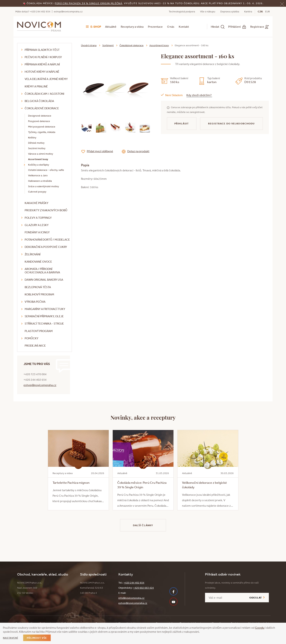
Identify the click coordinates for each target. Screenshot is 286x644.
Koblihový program (39, 294)
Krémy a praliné (36, 86)
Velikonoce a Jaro (38, 175)
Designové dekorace (40, 116)
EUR (267, 11)
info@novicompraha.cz (131, 598)
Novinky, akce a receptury (143, 417)
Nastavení (10, 638)
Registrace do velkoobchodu (231, 123)
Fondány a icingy (37, 232)
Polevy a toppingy (38, 218)
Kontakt (184, 27)
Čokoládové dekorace (42, 108)
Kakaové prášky (36, 203)
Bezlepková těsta (38, 287)
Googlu (260, 628)
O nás (171, 27)
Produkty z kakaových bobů (46, 210)
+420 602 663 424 (143, 588)
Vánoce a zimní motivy (41, 154)
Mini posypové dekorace (42, 127)
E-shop (96, 27)
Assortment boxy (38, 159)
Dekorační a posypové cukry (46, 247)
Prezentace (155, 27)
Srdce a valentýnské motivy (44, 186)
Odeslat (256, 598)
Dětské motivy (36, 143)
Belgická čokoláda (39, 101)
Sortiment (108, 45)
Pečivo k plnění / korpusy (43, 57)
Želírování (33, 254)
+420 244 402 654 (134, 583)
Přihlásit (182, 123)
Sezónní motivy (37, 148)
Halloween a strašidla (40, 181)
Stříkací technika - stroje (44, 323)
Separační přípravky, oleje (44, 316)
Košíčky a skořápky (39, 165)
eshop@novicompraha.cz (68, 11)
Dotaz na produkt (138, 151)
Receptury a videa (132, 27)
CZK (260, 11)
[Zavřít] (282, 4)
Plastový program (39, 331)
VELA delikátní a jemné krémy (46, 79)
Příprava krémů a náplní (42, 64)
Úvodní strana (89, 45)
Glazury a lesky (37, 225)
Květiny (32, 138)
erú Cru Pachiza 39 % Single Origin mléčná (89, 3)
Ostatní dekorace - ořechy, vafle (46, 170)
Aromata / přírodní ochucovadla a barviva (42, 271)
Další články (143, 525)
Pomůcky (31, 338)
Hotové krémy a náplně (42, 72)
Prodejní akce (35, 345)
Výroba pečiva (35, 302)
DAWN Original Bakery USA (44, 280)
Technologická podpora (182, 11)
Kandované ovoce (38, 262)
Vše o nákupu (208, 11)
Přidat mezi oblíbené (100, 151)
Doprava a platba (230, 11)
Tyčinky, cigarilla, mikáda (42, 132)
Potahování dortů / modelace (47, 239)
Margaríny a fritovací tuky (45, 309)
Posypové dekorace (39, 121)
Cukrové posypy (37, 192)
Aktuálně (111, 27)
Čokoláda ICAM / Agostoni (44, 94)
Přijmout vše (37, 638)
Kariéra (248, 11)
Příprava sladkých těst (42, 50)
